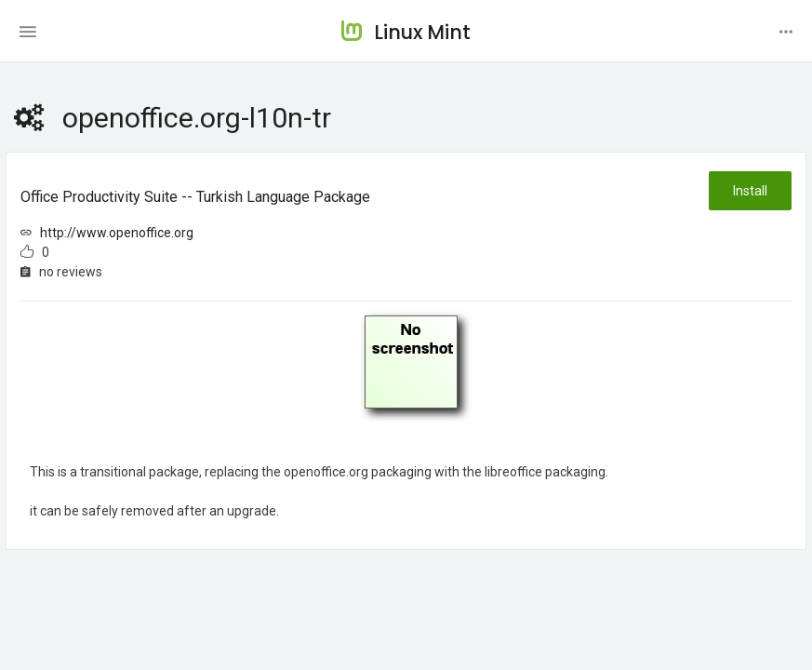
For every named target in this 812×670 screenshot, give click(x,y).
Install (750, 191)
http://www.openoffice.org (117, 233)
